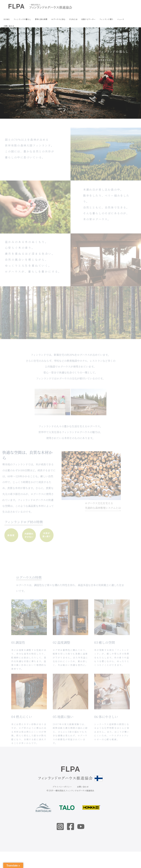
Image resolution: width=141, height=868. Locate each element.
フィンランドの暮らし (22, 19)
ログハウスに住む (58, 19)
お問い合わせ (9, 26)
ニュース (121, 19)
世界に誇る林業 (41, 19)
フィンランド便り (106, 19)
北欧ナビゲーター (88, 19)
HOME (7, 19)
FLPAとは (73, 19)
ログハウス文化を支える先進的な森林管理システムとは (97, 506)
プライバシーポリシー (62, 787)
